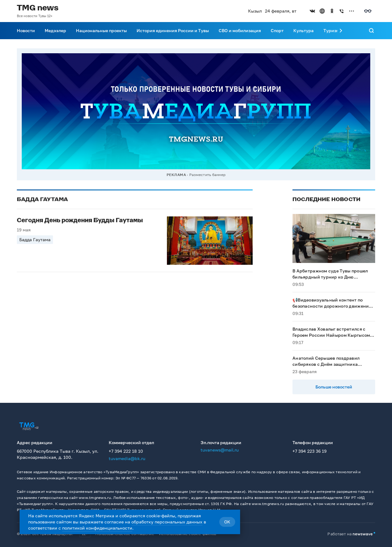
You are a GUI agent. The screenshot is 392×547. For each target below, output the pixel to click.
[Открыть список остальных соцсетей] (352, 11)
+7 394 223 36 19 (309, 451)
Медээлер (55, 30)
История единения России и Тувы (173, 30)
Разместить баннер (207, 175)
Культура (303, 30)
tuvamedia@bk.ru (127, 458)
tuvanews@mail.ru (220, 450)
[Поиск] (371, 31)
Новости (26, 30)
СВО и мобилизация (240, 30)
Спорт (277, 30)
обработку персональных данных (167, 522)
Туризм (331, 30)
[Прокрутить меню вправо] (341, 31)
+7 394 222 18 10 (126, 451)
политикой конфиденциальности (97, 528)
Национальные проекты (101, 30)
